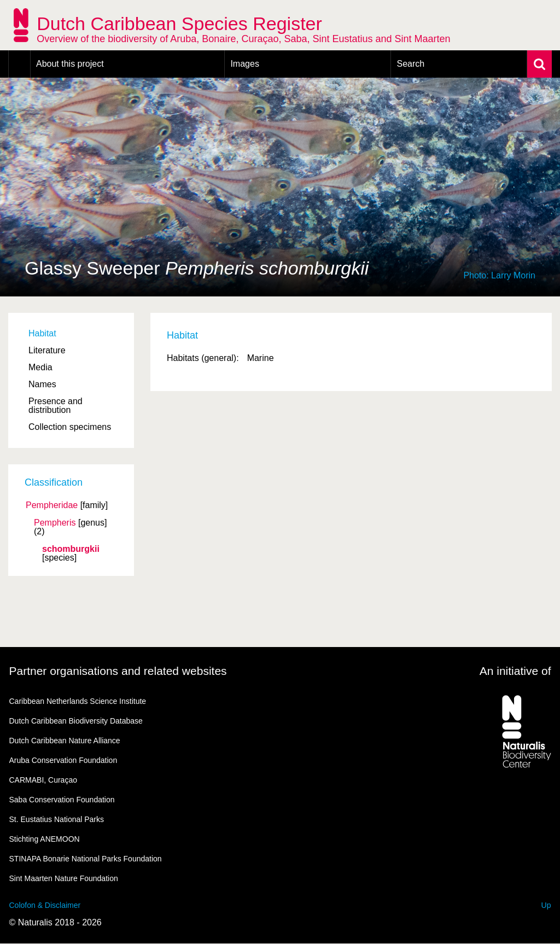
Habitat (42, 333)
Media (40, 367)
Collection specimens (70, 427)
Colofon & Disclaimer (45, 905)
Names (42, 384)
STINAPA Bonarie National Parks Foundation (86, 859)
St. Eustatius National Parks (57, 819)
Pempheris (55, 523)
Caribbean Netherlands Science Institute (78, 701)
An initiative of (515, 671)
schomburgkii (71, 549)
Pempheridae (52, 505)
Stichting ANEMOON (45, 839)
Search (410, 64)
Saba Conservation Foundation (62, 800)
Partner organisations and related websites (118, 671)
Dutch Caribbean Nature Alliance (65, 741)
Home (19, 64)
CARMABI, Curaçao (43, 780)
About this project (70, 64)
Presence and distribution (56, 406)
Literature (47, 350)
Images (244, 64)
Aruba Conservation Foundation (63, 760)
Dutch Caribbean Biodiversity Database (76, 721)
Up (546, 905)
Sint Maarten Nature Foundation (64, 878)
